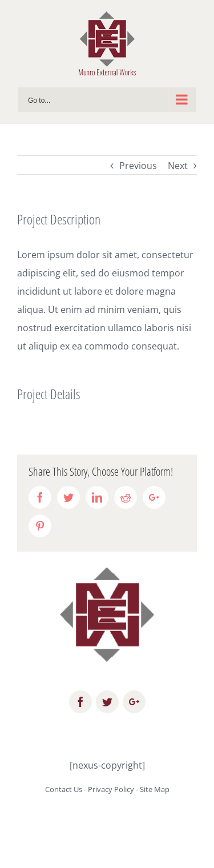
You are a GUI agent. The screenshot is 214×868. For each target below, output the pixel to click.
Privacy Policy (111, 789)
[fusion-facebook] (80, 702)
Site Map (155, 789)
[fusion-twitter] (107, 702)
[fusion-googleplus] (134, 702)
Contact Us (64, 789)
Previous (138, 166)
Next (178, 166)
